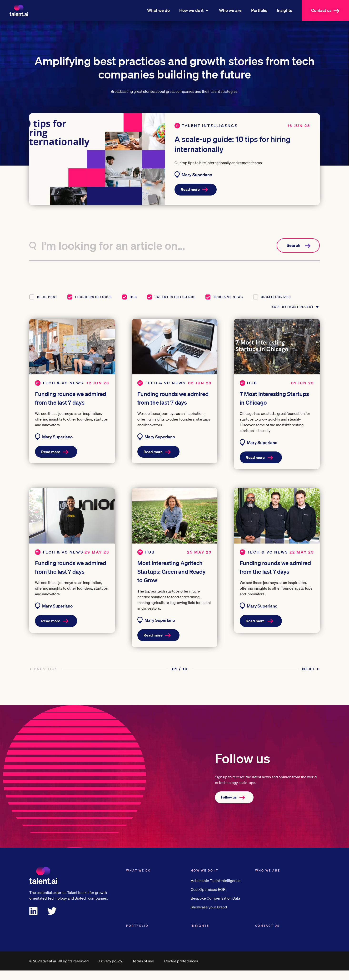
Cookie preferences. (182, 970)
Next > (311, 678)
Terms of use (143, 970)
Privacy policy (110, 970)
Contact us (328, 10)
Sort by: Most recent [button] (285, 312)
